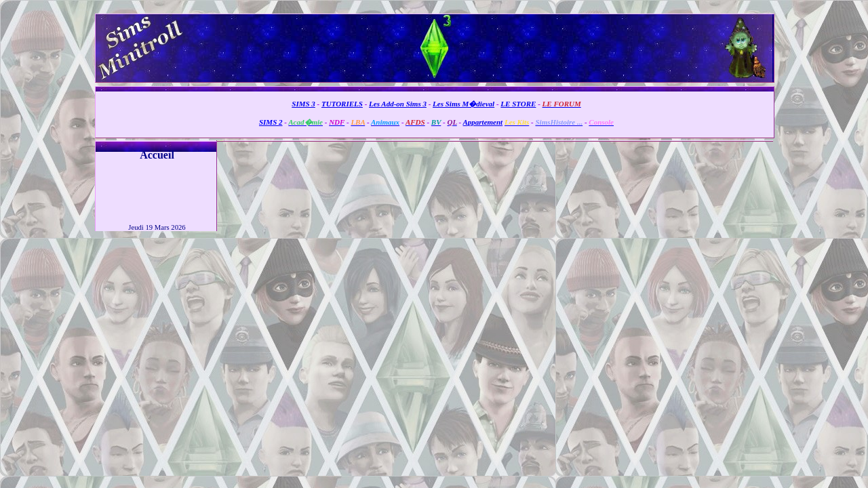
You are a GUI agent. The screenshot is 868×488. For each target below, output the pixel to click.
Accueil (157, 155)
